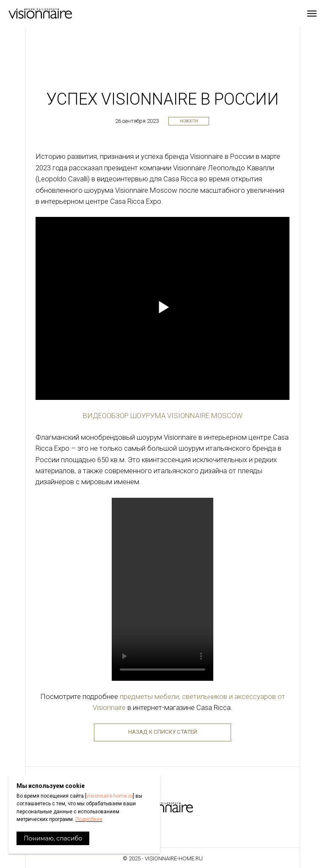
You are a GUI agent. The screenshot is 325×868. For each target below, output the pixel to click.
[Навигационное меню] (312, 14)
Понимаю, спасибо (53, 838)
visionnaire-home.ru (110, 796)
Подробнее (89, 819)
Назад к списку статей (163, 732)
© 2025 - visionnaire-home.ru (163, 858)
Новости (189, 121)
